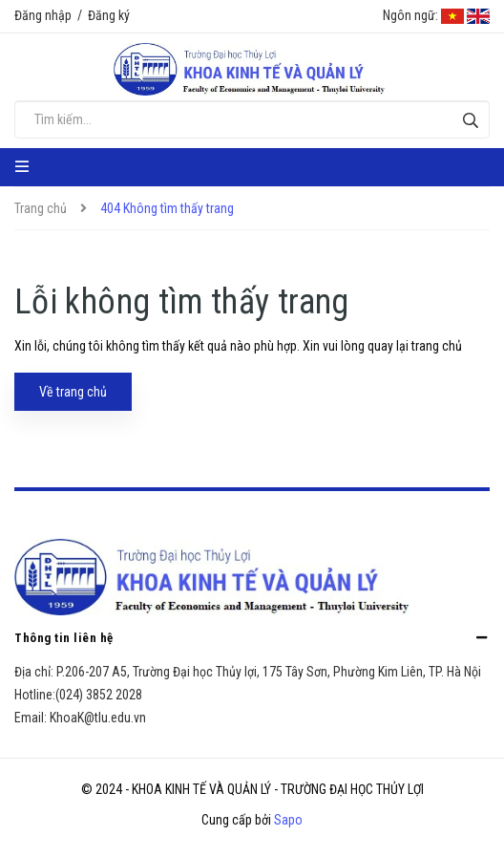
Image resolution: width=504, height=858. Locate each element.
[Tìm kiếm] (470, 120)
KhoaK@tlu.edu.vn (98, 718)
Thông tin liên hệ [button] (252, 637)
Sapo (288, 820)
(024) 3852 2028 (99, 695)
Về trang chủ (73, 392)
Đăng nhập (43, 15)
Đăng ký (109, 15)
